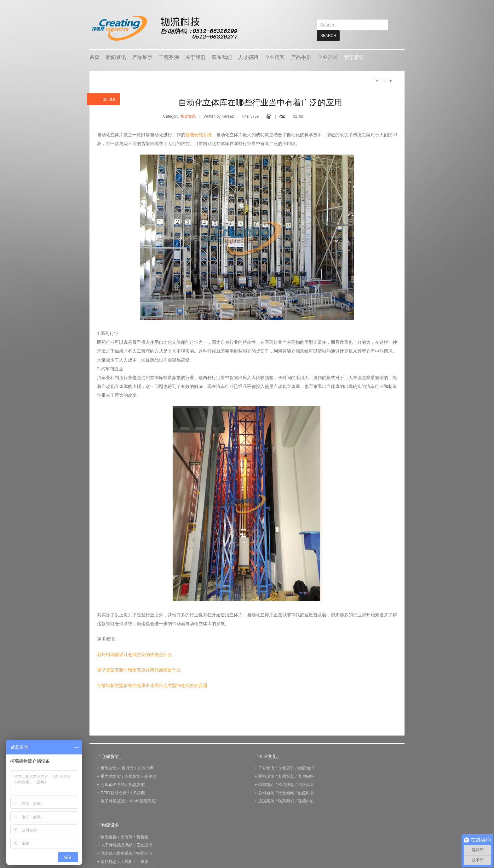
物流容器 (109, 837)
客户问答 (306, 776)
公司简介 (266, 784)
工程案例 (169, 57)
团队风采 (306, 784)
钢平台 (150, 776)
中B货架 (137, 792)
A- (390, 80)
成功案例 (266, 801)
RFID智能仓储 (113, 792)
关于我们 (195, 57)
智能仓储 (144, 853)
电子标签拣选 (113, 801)
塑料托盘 (109, 861)
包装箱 (142, 837)
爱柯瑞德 (266, 776)
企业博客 (275, 57)
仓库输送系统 (113, 784)
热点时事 (306, 792)
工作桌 (142, 861)
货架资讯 (354, 57)
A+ (376, 80)
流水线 (107, 853)
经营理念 (286, 784)
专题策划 (286, 776)
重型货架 (109, 768)
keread (164, 28)
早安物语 (266, 768)
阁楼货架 (133, 776)
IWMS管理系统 (142, 801)
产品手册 (301, 57)
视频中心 (306, 801)
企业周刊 (286, 768)
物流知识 (306, 768)
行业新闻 (286, 792)
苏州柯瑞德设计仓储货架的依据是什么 (135, 654)
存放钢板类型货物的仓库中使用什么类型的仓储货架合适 (152, 685)
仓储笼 (126, 837)
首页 (95, 57)
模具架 (128, 768)
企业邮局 (328, 57)
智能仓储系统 (198, 134)
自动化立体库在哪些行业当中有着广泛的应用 (260, 102)
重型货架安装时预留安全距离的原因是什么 (139, 670)
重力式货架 (111, 776)
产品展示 (142, 57)
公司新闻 (266, 792)
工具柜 (126, 861)
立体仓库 (146, 768)
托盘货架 (137, 784)
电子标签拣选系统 (117, 845)
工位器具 (145, 845)
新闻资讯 (116, 57)
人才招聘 (248, 57)
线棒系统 (124, 853)
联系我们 (222, 57)
